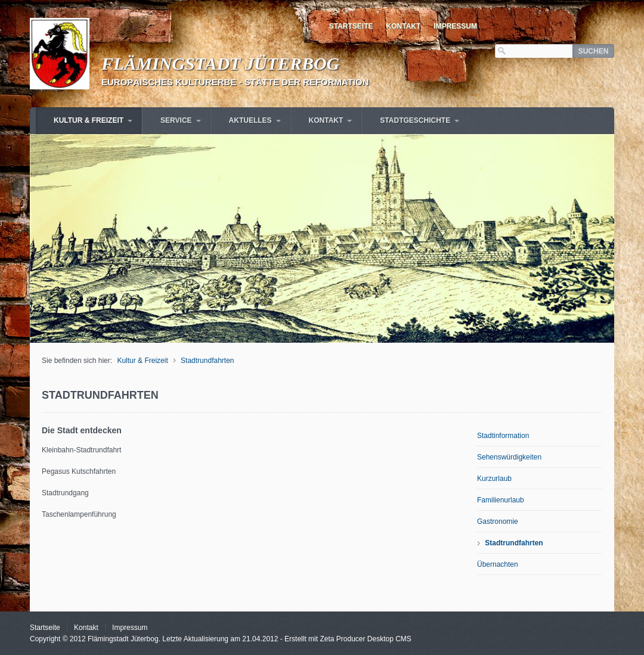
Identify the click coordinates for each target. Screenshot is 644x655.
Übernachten (498, 564)
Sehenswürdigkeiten (509, 457)
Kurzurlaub (494, 479)
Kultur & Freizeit (89, 120)
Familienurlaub (501, 500)
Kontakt (404, 26)
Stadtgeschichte (415, 120)
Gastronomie (498, 521)
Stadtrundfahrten (207, 361)
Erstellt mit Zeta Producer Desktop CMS (348, 639)
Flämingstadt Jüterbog (220, 63)
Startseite (351, 26)
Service (176, 120)
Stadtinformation (503, 436)
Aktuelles (250, 120)
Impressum (455, 26)
